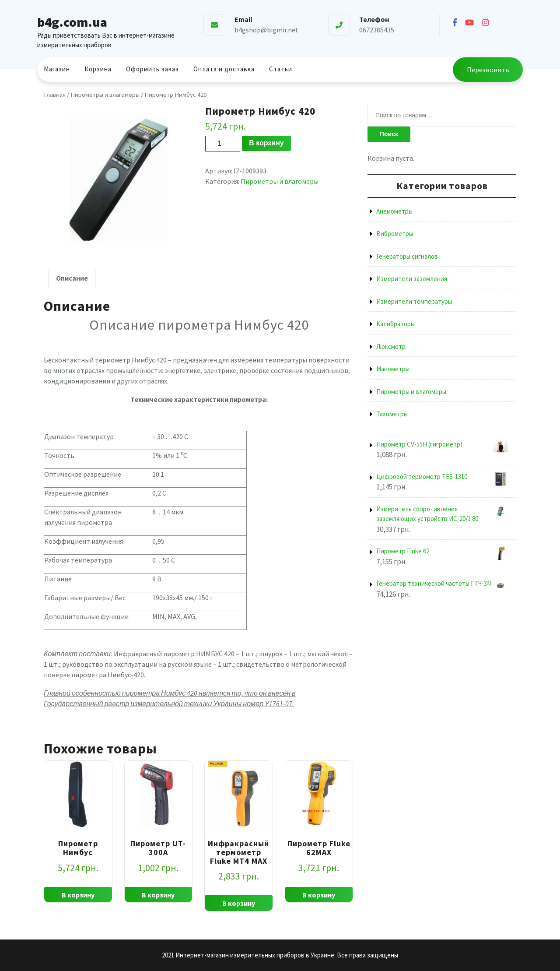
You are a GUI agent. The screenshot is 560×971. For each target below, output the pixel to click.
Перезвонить (488, 70)
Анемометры (394, 211)
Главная (55, 95)
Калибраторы (395, 324)
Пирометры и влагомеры (105, 95)
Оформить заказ (152, 69)
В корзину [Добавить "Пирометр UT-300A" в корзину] (158, 895)
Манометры (393, 369)
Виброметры (395, 234)
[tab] (72, 278)
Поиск (389, 134)
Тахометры (392, 414)
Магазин (57, 69)
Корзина (98, 69)
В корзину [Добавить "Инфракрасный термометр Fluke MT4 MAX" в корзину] (239, 903)
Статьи (281, 69)
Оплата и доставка (224, 69)
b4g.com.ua (72, 22)
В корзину (266, 143)
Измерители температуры (414, 301)
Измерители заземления (412, 279)
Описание (72, 278)
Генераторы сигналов (407, 256)
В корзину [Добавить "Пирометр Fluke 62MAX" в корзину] (319, 895)
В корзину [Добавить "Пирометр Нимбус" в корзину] (78, 895)
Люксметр (391, 347)
